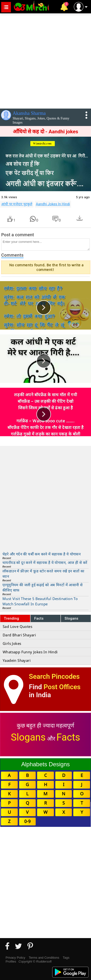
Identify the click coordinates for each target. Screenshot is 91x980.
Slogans (71, 618)
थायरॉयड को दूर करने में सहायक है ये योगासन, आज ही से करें (45, 562)
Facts (39, 618)
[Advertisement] (45, 60)
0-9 (27, 821)
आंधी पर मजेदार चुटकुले (17, 204)
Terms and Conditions (44, 958)
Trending (12, 618)
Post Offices (62, 687)
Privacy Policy (15, 958)
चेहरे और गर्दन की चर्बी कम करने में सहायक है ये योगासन (41, 554)
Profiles (11, 961)
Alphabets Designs (45, 764)
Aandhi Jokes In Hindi (53, 204)
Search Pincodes (54, 676)
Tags (66, 958)
